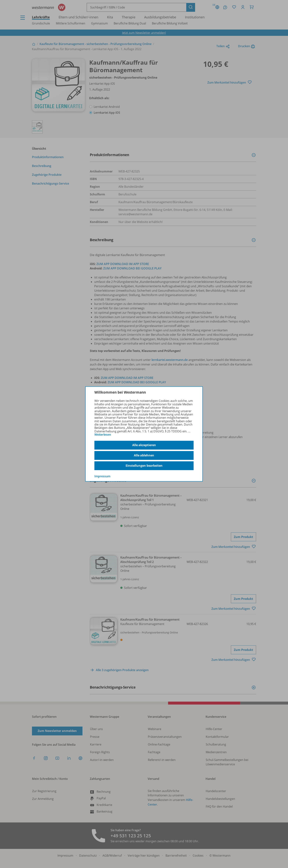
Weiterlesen (103, 435)
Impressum (102, 476)
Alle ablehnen (144, 455)
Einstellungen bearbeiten (144, 466)
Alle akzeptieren (144, 445)
